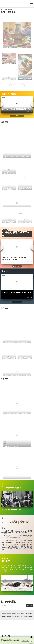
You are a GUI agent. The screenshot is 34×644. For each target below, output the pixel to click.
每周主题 (5, 230)
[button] (12, 116)
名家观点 (4, 379)
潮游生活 (14, 614)
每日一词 (2, 521)
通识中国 (19, 614)
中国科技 (4, 614)
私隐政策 (17, 641)
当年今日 (2, 486)
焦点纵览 (4, 616)
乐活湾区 (9, 614)
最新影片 (5, 271)
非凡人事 (4, 308)
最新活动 (30, 616)
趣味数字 (5, 559)
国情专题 (14, 616)
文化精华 (30, 614)
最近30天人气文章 (9, 94)
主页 (2, 9)
